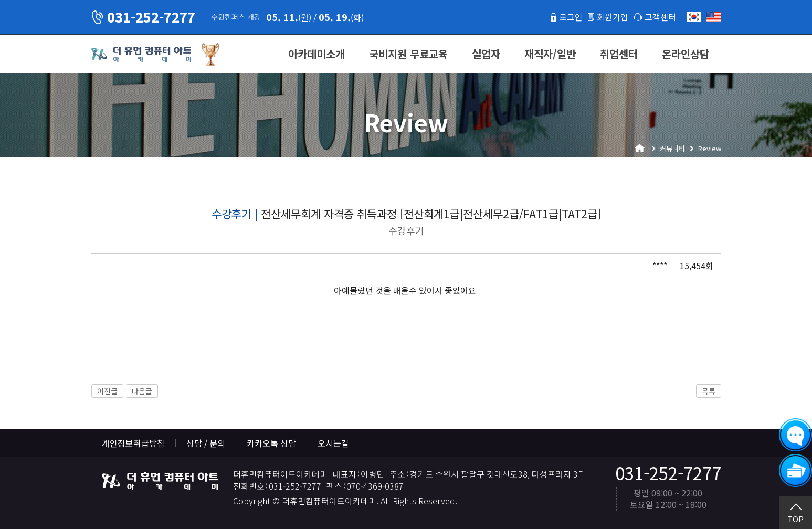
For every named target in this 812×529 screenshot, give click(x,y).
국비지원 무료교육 (408, 54)
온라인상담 (686, 54)
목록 (709, 391)
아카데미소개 (317, 54)
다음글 (142, 391)
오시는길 (333, 443)
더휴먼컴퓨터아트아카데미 (141, 55)
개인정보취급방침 (133, 443)
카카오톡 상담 (271, 443)
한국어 (694, 17)
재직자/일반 (550, 54)
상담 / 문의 (206, 443)
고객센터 (660, 17)
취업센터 (619, 54)
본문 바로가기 (0, 0)
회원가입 (613, 17)
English (714, 17)
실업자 (486, 54)
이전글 (107, 391)
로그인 (571, 17)
